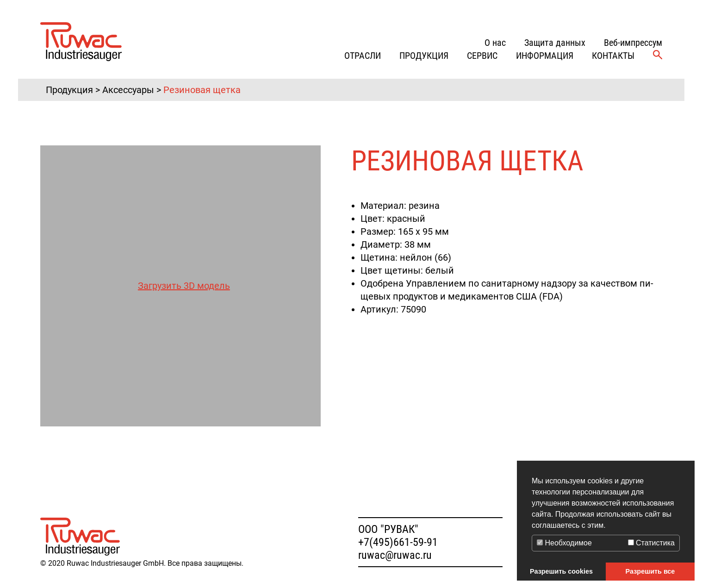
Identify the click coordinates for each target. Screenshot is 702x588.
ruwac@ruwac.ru (395, 555)
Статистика (651, 543)
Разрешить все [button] (650, 571)
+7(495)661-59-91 (398, 542)
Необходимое (564, 543)
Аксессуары (128, 90)
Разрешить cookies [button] (561, 571)
